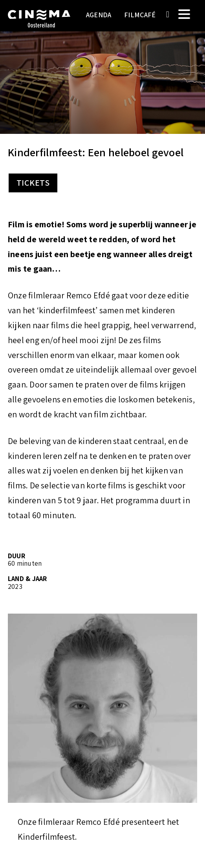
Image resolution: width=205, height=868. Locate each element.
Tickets (33, 183)
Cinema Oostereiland (39, 26)
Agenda (99, 15)
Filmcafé (140, 15)
